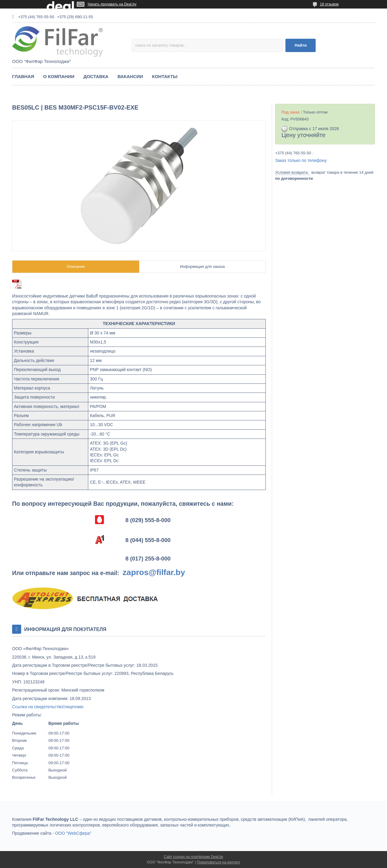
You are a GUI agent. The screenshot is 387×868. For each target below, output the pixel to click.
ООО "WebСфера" (73, 833)
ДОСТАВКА (96, 76)
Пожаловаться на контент (218, 862)
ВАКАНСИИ (130, 76)
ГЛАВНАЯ (23, 76)
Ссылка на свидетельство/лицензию (48, 707)
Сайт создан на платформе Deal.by (194, 857)
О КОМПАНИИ (59, 76)
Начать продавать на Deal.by (112, 4)
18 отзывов (329, 4)
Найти (301, 45)
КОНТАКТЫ (165, 76)
